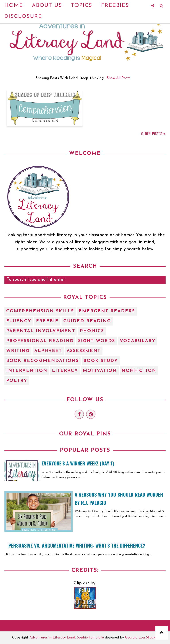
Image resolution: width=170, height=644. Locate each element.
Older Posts (152, 134)
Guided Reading (87, 321)
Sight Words (97, 341)
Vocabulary (138, 341)
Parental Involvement (41, 331)
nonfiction (139, 371)
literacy (65, 371)
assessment (84, 351)
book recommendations (42, 361)
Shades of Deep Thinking (45, 94)
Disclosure (23, 17)
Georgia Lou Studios (141, 638)
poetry (17, 381)
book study (101, 361)
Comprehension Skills (40, 311)
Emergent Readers (107, 311)
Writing (18, 351)
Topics (82, 6)
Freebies (115, 6)
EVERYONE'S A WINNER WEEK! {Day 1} (78, 463)
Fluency (19, 321)
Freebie (47, 321)
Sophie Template (90, 638)
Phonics (92, 331)
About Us (47, 6)
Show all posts (119, 78)
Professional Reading (40, 341)
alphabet (48, 351)
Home (14, 6)
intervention (27, 371)
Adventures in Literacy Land (52, 638)
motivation (100, 371)
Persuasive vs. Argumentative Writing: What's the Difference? (77, 545)
